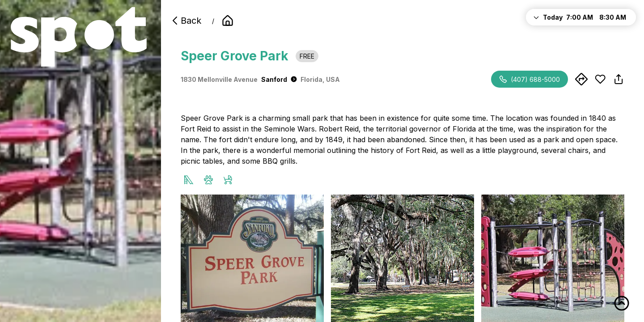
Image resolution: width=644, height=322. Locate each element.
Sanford (279, 79)
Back (186, 21)
